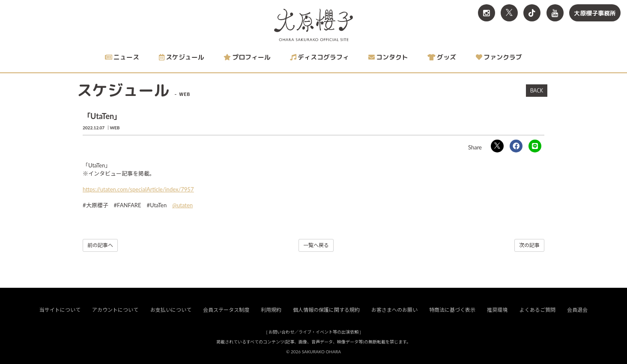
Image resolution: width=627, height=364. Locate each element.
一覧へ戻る (316, 245)
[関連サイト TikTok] (532, 13)
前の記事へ (100, 245)
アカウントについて (115, 310)
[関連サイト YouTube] (555, 13)
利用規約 (271, 310)
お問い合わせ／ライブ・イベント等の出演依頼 (313, 332)
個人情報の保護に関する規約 (326, 310)
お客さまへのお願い (394, 310)
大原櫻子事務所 (595, 13)
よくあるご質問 (537, 310)
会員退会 (577, 310)
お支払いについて (171, 310)
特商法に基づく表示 (452, 310)
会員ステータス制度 (226, 310)
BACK (537, 90)
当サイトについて (60, 310)
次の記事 (529, 245)
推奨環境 (497, 310)
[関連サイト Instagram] (487, 13)
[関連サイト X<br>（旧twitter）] (509, 13)
